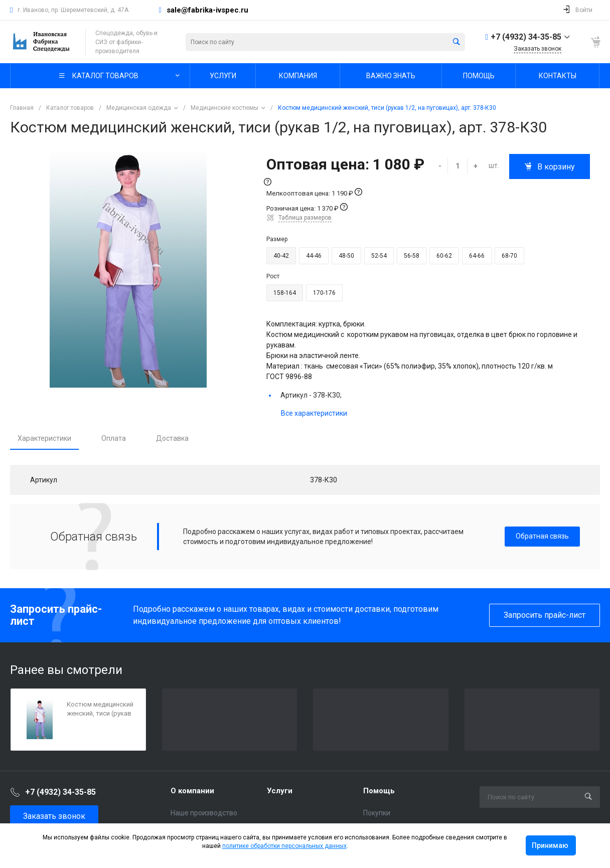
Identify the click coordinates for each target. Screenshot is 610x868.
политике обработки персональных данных (284, 846)
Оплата (114, 438)
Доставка (172, 438)
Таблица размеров (305, 218)
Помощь (379, 791)
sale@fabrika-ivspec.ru (207, 10)
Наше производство (204, 813)
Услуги (280, 791)
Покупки (377, 813)
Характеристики (44, 438)
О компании (192, 791)
